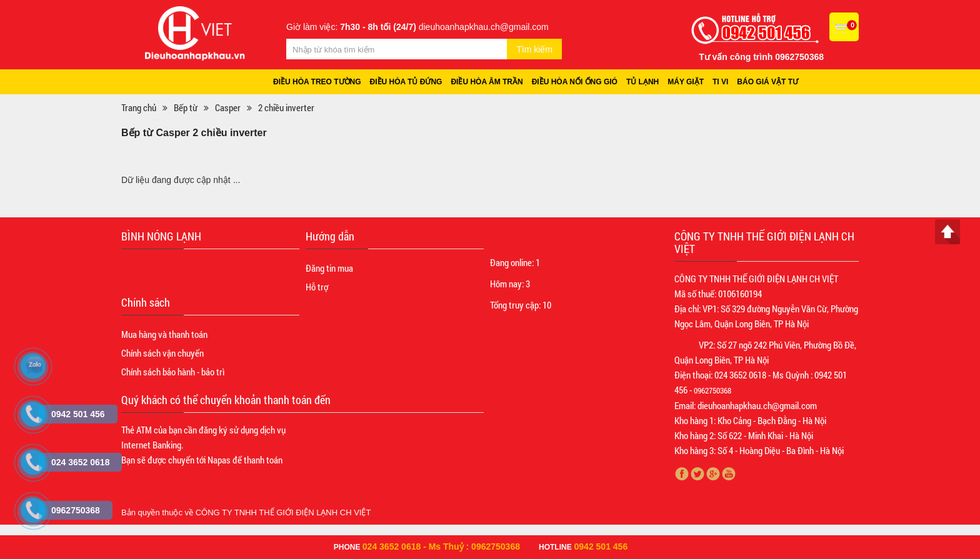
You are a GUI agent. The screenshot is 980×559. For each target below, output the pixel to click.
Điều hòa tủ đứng (406, 82)
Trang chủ (139, 107)
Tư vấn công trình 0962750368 (761, 57)
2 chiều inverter (286, 107)
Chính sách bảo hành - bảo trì (173, 372)
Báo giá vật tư (767, 82)
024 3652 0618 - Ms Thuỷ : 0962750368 (441, 547)
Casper (228, 107)
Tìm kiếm (534, 49)
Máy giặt (686, 82)
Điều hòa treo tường (317, 82)
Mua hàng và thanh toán (164, 334)
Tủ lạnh (642, 82)
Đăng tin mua (329, 268)
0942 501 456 (601, 547)
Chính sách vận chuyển (162, 353)
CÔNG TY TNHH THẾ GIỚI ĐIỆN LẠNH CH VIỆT (283, 512)
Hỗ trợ (317, 287)
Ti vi (720, 82)
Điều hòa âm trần (487, 82)
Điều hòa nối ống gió (575, 82)
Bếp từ (186, 107)
